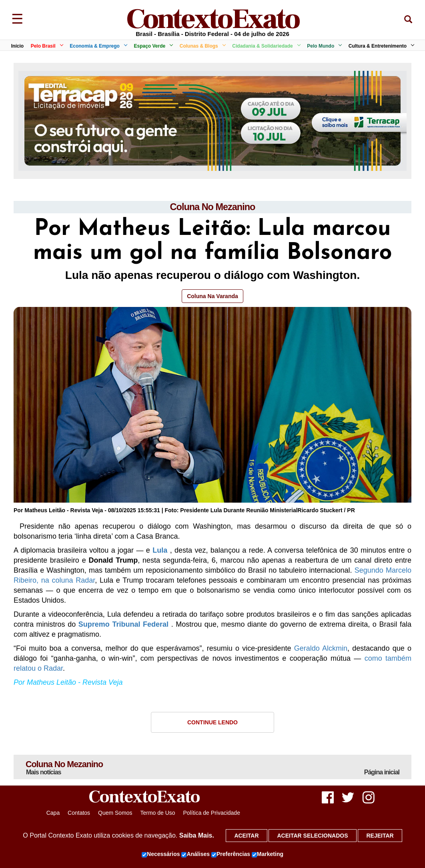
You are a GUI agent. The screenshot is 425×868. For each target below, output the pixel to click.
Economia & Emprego (97, 46)
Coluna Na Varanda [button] (212, 296)
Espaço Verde (152, 46)
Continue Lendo (212, 723)
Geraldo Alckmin (321, 649)
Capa (53, 814)
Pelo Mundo (323, 46)
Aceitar (246, 836)
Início (17, 46)
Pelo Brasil (46, 46)
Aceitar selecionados (312, 836)
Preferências (231, 854)
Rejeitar (380, 836)
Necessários (161, 854)
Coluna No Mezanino (212, 207)
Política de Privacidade (212, 814)
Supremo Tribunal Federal (123, 625)
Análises (195, 854)
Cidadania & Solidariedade (265, 46)
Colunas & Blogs (201, 46)
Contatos (79, 814)
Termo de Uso (157, 814)
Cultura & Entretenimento (380, 46)
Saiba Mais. (197, 835)
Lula (160, 551)
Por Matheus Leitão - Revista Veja (68, 683)
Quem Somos (115, 814)
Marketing (268, 854)
